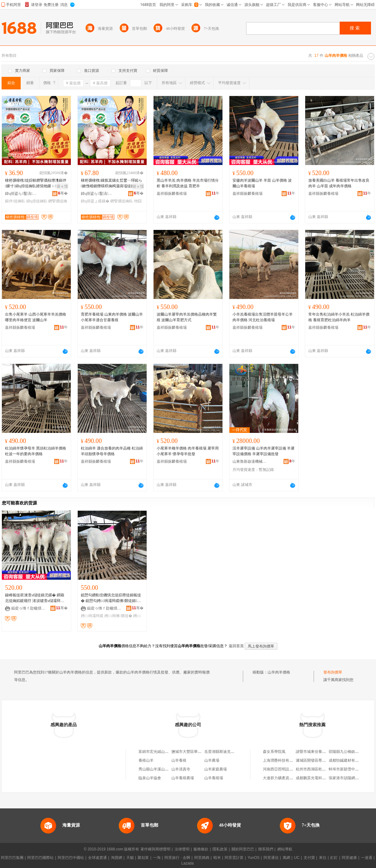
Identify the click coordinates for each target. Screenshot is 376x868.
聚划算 (143, 858)
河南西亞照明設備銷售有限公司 (289, 769)
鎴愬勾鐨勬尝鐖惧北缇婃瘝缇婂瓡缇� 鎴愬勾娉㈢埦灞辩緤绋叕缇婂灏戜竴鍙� (111, 598)
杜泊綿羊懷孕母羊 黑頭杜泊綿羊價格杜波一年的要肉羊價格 (36, 451)
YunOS (253, 858)
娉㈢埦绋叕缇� (118, 616)
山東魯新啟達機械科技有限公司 (250, 461)
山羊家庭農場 (216, 769)
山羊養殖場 (214, 778)
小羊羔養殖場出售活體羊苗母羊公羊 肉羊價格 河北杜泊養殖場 (263, 317)
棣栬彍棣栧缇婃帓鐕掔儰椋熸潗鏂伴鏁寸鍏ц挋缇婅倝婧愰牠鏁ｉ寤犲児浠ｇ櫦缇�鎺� (36, 184)
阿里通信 (271, 858)
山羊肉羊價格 (279, 672)
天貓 (130, 858)
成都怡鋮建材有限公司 (347, 760)
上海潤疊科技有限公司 (282, 760)
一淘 (157, 858)
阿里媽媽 (202, 858)
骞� (63, 193)
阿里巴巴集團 (12, 858)
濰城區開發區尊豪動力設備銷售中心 (326, 760)
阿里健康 (349, 858)
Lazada (188, 863)
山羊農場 (212, 760)
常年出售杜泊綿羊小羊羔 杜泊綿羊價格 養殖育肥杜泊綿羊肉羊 (339, 317)
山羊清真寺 (181, 769)
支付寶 (309, 858)
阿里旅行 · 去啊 (177, 858)
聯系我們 (266, 849)
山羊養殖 (179, 760)
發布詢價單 (333, 672)
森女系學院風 (274, 752)
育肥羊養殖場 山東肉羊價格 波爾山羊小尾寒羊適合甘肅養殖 (112, 317)
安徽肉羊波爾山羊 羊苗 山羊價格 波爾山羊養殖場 (262, 183)
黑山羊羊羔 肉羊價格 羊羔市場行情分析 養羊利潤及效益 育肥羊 (188, 183)
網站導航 (285, 849)
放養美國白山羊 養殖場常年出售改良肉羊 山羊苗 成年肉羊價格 (339, 183)
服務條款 (201, 849)
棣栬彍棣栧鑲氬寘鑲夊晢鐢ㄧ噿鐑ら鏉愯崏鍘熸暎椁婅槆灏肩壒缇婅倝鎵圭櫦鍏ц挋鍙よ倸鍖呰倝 (112, 184)
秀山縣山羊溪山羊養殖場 (159, 769)
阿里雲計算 (234, 858)
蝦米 (217, 858)
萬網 (286, 858)
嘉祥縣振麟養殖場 (172, 194)
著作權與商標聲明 (155, 849)
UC (297, 858)
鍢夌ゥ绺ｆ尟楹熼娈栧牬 (29, 608)
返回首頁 (236, 646)
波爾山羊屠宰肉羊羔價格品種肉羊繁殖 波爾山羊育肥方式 (187, 317)
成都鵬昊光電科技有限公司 (318, 778)
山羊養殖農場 (183, 778)
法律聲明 (182, 849)
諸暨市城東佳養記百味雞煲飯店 (322, 752)
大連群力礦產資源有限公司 (285, 778)
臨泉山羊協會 (150, 778)
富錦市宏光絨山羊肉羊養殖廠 (163, 752)
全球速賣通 (97, 858)
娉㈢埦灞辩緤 (92, 616)
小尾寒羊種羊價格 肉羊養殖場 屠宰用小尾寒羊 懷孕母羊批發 (188, 451)
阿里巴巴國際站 (40, 858)
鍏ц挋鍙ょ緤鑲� (95, 201)
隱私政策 (220, 849)
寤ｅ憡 (62, 186)
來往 (323, 858)
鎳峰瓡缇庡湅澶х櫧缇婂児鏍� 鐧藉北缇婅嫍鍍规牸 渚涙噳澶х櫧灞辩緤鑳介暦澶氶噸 (35, 598)
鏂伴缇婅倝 (15, 201)
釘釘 (334, 858)
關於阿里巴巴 (243, 849)
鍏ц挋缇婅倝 (37, 201)
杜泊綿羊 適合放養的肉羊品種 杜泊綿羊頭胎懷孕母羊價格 (112, 451)
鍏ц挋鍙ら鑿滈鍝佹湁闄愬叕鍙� (22, 194)
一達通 (367, 858)
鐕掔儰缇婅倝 (122, 201)
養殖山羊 (146, 760)
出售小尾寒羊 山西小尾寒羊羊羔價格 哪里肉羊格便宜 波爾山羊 (36, 317)
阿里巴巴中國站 (71, 858)
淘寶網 (117, 858)
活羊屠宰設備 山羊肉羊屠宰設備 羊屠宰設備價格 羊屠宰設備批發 (264, 451)
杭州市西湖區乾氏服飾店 (316, 769)
